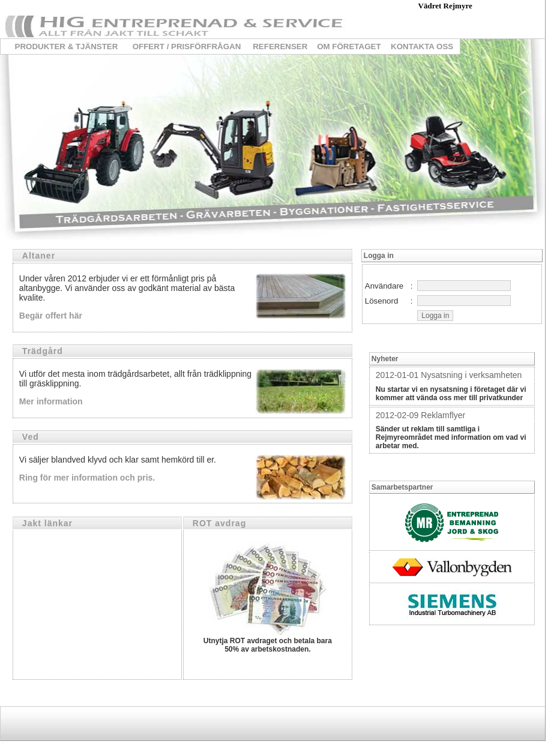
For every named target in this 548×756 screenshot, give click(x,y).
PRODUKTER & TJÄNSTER (67, 46)
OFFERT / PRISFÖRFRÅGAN (187, 46)
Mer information (51, 401)
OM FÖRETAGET (349, 46)
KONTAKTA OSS (422, 46)
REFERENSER (280, 46)
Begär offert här (51, 316)
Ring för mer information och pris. (87, 478)
